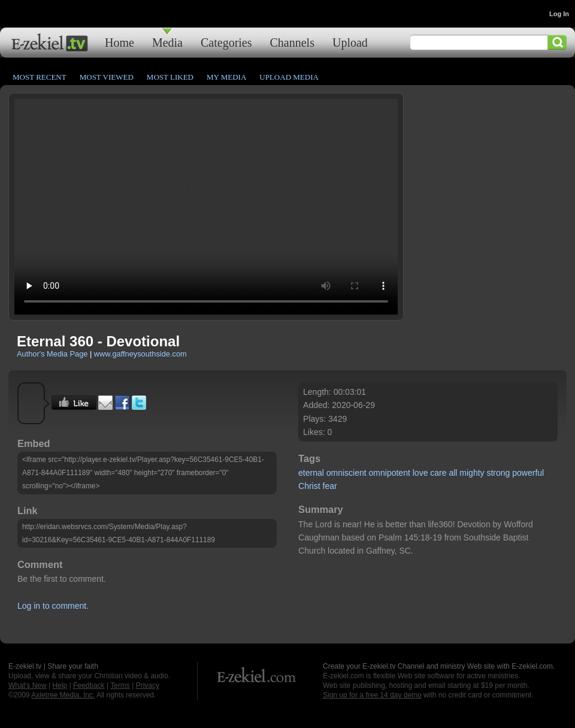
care (438, 473)
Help (60, 685)
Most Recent (40, 77)
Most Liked (170, 77)
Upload (350, 42)
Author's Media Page (52, 354)
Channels (292, 42)
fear (330, 486)
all (453, 473)
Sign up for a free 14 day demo (372, 695)
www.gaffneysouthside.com (140, 354)
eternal (311, 473)
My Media (226, 77)
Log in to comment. (53, 606)
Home (119, 42)
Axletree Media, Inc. (63, 695)
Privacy (148, 685)
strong (498, 473)
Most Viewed (107, 77)
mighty (472, 473)
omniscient (346, 473)
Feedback (89, 685)
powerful (528, 473)
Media (167, 42)
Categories (226, 42)
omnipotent (390, 473)
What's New (28, 685)
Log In (559, 14)
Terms (120, 685)
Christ (309, 486)
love (420, 473)
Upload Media (289, 77)
